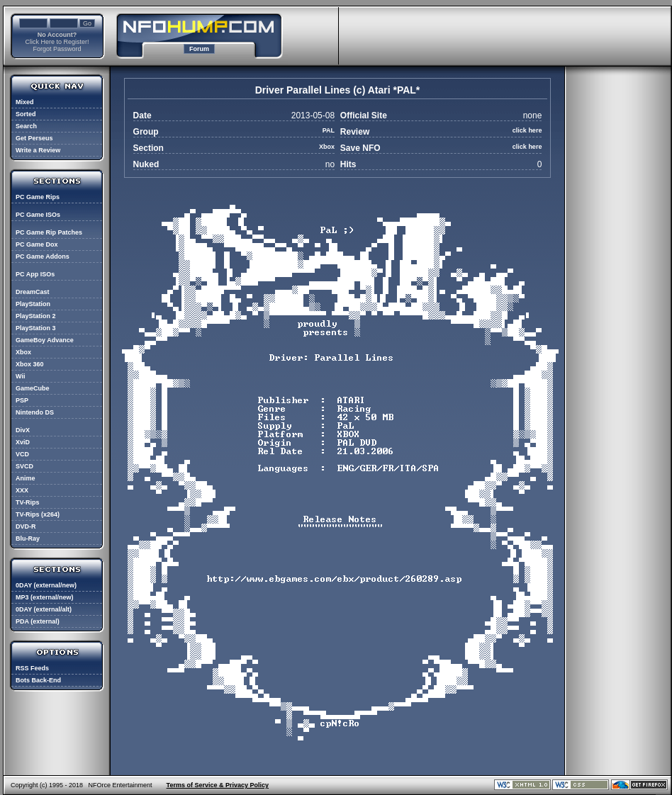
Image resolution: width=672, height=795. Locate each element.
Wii (20, 376)
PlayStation (33, 304)
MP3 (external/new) (45, 597)
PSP (22, 400)
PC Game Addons (43, 256)
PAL (329, 130)
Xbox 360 (30, 364)
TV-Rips (28, 502)
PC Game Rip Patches (49, 232)
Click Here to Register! (57, 42)
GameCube (33, 388)
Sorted (26, 114)
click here (527, 130)
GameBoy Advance (45, 340)
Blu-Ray (28, 539)
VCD (22, 454)
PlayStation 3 (36, 328)
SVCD (24, 466)
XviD (23, 442)
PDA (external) (38, 621)
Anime (26, 478)
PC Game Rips (38, 197)
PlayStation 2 (36, 316)
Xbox (23, 352)
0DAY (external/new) (46, 585)
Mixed (25, 102)
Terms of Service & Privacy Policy (218, 785)
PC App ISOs (35, 274)
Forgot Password (57, 49)
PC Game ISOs (38, 215)
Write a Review (38, 150)
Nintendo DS (35, 412)
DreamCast (33, 292)
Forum (199, 49)
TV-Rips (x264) (38, 514)
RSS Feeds (32, 668)
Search (26, 126)
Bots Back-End (38, 680)
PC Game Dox (37, 244)
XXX (22, 490)
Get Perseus (34, 138)
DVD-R (26, 526)
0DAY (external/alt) (44, 609)
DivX (23, 430)
